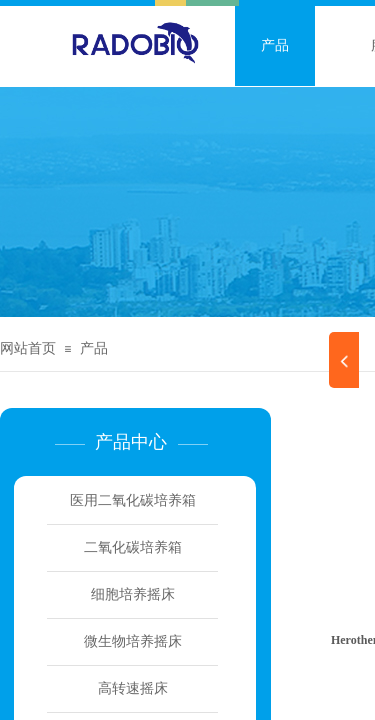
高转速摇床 (133, 688)
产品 (275, 45)
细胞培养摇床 (133, 594)
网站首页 (28, 348)
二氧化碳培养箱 (133, 547)
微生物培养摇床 (133, 641)
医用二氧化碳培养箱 (133, 500)
